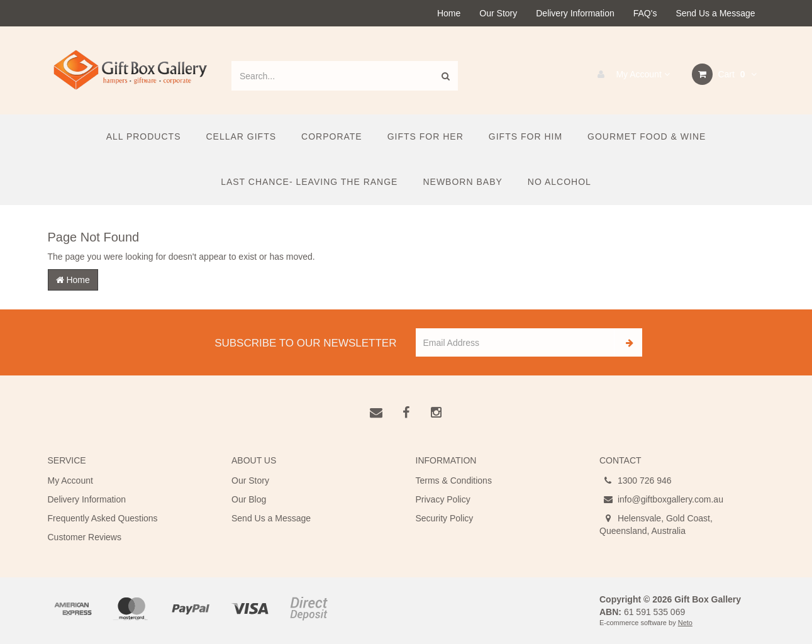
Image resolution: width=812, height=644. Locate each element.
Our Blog (249, 499)
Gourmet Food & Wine (647, 136)
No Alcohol (559, 182)
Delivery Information (575, 13)
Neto (685, 623)
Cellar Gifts (241, 136)
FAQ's (645, 13)
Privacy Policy (443, 499)
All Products (144, 136)
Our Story (498, 13)
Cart (724, 74)
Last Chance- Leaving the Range (309, 182)
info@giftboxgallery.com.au (661, 499)
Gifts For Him (526, 136)
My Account (631, 74)
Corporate (332, 136)
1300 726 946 (636, 480)
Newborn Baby (462, 182)
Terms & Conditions (454, 480)
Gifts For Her (425, 136)
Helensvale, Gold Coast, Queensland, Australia (656, 524)
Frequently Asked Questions (103, 518)
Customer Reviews (85, 537)
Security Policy (445, 518)
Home (449, 13)
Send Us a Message (715, 13)
